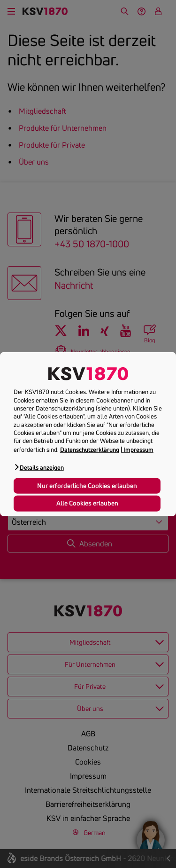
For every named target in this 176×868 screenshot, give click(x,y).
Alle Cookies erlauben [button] (87, 503)
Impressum (138, 449)
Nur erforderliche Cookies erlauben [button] (87, 486)
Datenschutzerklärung (90, 449)
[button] (39, 467)
